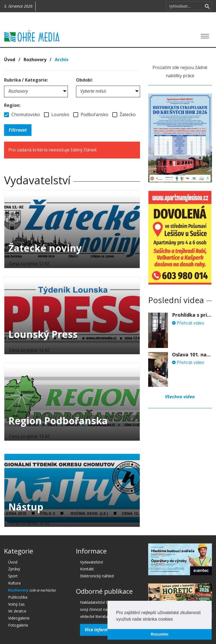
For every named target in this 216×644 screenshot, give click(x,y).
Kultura (14, 583)
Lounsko (57, 114)
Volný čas (16, 604)
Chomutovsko (22, 114)
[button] (175, 620)
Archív (62, 60)
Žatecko (124, 114)
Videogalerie (19, 618)
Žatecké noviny (45, 248)
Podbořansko (91, 114)
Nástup (26, 507)
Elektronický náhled (97, 576)
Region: (12, 105)
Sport (13, 576)
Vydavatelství (91, 562)
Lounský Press (43, 334)
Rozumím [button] (160, 634)
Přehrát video (188, 323)
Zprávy (14, 569)
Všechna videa (180, 397)
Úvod (10, 60)
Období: (84, 80)
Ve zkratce (17, 611)
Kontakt (87, 569)
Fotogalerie (18, 625)
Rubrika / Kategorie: (26, 80)
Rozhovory (35, 60)
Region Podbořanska (58, 421)
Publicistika (18, 597)
